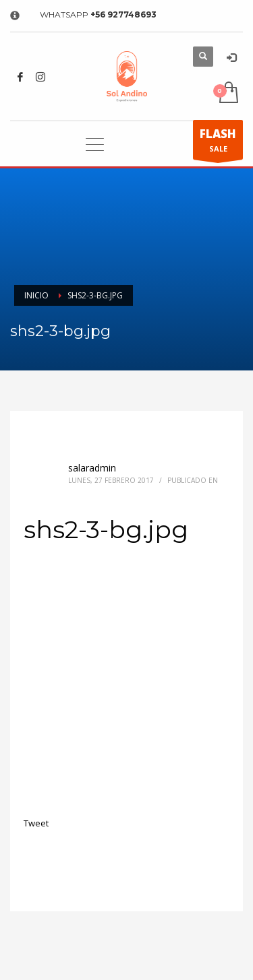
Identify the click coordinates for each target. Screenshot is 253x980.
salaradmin (92, 468)
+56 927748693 (123, 14)
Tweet (36, 823)
